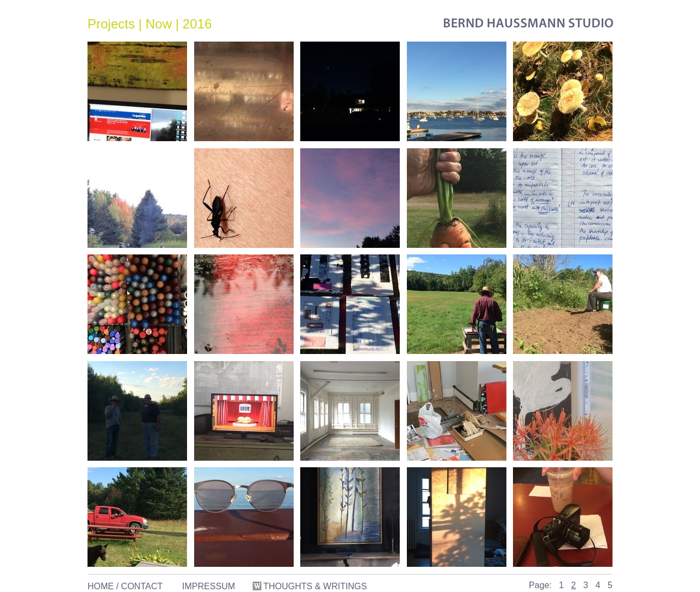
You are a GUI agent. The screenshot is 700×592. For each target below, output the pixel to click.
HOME (101, 586)
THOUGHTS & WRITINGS (311, 586)
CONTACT (142, 586)
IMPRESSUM (209, 586)
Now (159, 24)
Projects (111, 24)
